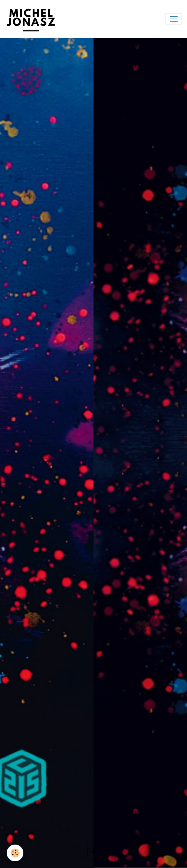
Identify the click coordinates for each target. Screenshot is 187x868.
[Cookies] (15, 853)
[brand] (32, 19)
